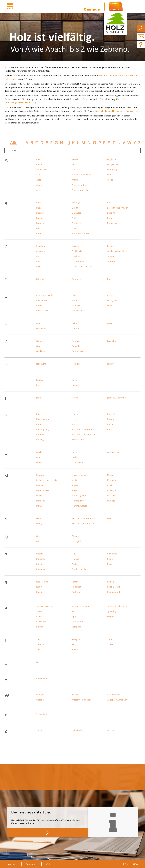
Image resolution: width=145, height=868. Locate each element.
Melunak (76, 490)
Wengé (75, 694)
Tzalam (111, 644)
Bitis (74, 228)
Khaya (75, 414)
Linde (74, 457)
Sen (73, 611)
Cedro (39, 256)
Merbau (111, 475)
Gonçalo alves (78, 341)
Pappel (40, 564)
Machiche (41, 475)
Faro (38, 323)
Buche (110, 218)
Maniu (39, 495)
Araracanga (113, 169)
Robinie (111, 582)
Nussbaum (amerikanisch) (84, 518)
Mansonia (41, 501)
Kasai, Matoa (42, 419)
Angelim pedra (79, 185)
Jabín (38, 398)
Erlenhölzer (77, 311)
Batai (39, 233)
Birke (74, 218)
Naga (39, 518)
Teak (74, 644)
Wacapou (41, 694)
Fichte (75, 323)
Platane (75, 559)
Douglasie (77, 279)
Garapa (40, 341)
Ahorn (39, 185)
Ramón (40, 592)
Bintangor (76, 213)
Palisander (41, 559)
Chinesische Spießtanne (83, 266)
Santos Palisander (45, 606)
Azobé (110, 180)
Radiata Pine (42, 582)
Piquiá (75, 554)
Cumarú (111, 256)
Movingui (111, 490)
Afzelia (39, 174)
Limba (75, 452)
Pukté (110, 559)
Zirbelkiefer (77, 730)
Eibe (74, 295)
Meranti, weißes (80, 506)
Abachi (39, 159)
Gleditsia (40, 351)
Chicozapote (78, 261)
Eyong (110, 306)
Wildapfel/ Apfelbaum (117, 700)
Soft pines (77, 627)
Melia (74, 480)
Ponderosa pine (79, 569)
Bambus (40, 218)
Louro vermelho (115, 452)
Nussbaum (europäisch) (83, 523)
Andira (75, 180)
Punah (110, 564)
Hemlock (76, 364)
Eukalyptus (112, 300)
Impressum (12, 864)
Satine (39, 616)
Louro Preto (78, 462)
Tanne (39, 649)
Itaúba (75, 385)
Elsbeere (76, 306)
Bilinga (75, 208)
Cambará (40, 246)
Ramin (39, 587)
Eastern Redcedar (45, 295)
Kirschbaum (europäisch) (84, 434)
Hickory (111, 364)
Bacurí (39, 203)
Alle (14, 143)
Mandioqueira (43, 490)
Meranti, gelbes (79, 495)
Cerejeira (76, 246)
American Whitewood (82, 174)
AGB (48, 864)
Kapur (39, 414)
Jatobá (75, 398)
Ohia (38, 536)
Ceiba (39, 261)
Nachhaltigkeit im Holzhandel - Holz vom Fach (117, 111)
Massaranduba (79, 475)
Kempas (40, 434)
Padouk (40, 554)
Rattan (75, 582)
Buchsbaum (113, 223)
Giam (39, 346)
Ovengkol (76, 541)
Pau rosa (40, 569)
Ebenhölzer (42, 300)
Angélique (112, 159)
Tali (38, 639)
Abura (39, 164)
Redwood (76, 592)
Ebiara (39, 306)
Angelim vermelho (80, 190)
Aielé (39, 190)
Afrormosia (42, 169)
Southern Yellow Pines (118, 606)
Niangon (40, 523)
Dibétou (40, 279)
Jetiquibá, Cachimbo (116, 398)
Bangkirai (41, 223)
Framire (75, 328)
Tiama (75, 649)
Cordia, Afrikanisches (117, 251)
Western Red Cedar (81, 700)
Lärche (39, 452)
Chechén (76, 256)
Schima (40, 627)
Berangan (76, 203)
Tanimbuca (41, 644)
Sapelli (39, 611)
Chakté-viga (77, 251)
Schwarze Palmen (80, 606)
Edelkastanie (42, 311)
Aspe (110, 174)
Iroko (74, 380)
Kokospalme (78, 440)
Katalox (40, 424)
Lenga (39, 462)
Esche (110, 295)
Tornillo (111, 639)
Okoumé (76, 536)
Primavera (112, 554)
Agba (39, 180)
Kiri (73, 424)
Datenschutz (32, 864)
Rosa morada (114, 587)
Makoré (40, 485)
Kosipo (110, 419)
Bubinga (111, 213)
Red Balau (77, 587)
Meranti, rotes (79, 501)
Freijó (110, 323)
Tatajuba (76, 639)
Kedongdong (42, 429)
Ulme (39, 662)
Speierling (112, 611)
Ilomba (40, 380)
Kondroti (111, 414)
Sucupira (111, 616)
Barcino (40, 228)
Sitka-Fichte (77, 622)
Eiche (74, 300)
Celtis (39, 266)
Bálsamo (40, 213)
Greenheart (77, 351)
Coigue (110, 246)
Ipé (38, 385)
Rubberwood (113, 592)
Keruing (40, 440)
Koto (109, 429)
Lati (38, 457)
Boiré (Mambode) (80, 233)
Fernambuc (42, 328)
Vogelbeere (42, 678)
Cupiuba (111, 261)
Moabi (110, 485)
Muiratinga (112, 495)
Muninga (111, 501)
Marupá (40, 506)
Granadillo (77, 346)
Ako (73, 164)
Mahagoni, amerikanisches (49, 480)
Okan (39, 541)
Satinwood (41, 622)
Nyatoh (111, 518)
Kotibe (110, 424)
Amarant (76, 169)
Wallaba (40, 700)
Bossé (110, 203)
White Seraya (113, 694)
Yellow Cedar (43, 714)
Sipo (74, 616)
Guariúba (111, 341)
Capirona (40, 251)
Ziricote (111, 730)
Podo (74, 564)
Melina (75, 485)
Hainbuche (41, 364)
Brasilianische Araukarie (118, 208)
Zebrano (40, 730)
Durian (110, 279)
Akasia (75, 159)
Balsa (39, 208)
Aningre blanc (113, 164)
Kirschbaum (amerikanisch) (85, 429)
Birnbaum (76, 223)
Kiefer (75, 419)
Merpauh (111, 480)
